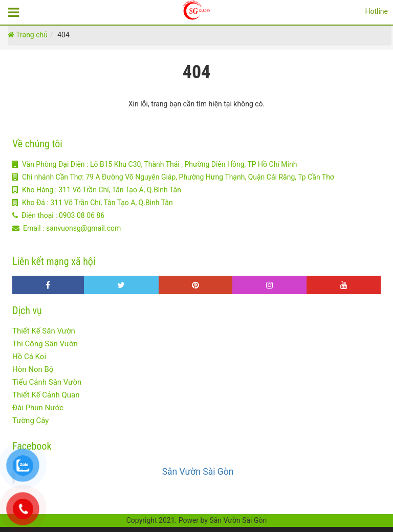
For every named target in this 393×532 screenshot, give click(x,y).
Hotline (376, 11)
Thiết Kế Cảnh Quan (46, 395)
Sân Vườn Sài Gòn (198, 472)
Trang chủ (28, 35)
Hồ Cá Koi (29, 357)
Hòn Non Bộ (33, 369)
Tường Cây (30, 420)
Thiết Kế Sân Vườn (44, 331)
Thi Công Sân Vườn (45, 344)
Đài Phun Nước (38, 408)
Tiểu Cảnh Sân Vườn (47, 382)
